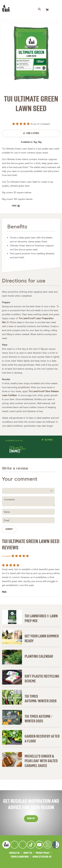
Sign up (31, 819)
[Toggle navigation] (39, 10)
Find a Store (33, 133)
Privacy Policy (43, 853)
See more (49, 440)
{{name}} (15, 451)
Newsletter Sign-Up (42, 857)
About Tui (28, 853)
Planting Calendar (39, 657)
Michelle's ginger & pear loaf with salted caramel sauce (41, 761)
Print (14, 206)
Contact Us (14, 853)
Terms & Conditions (20, 857)
